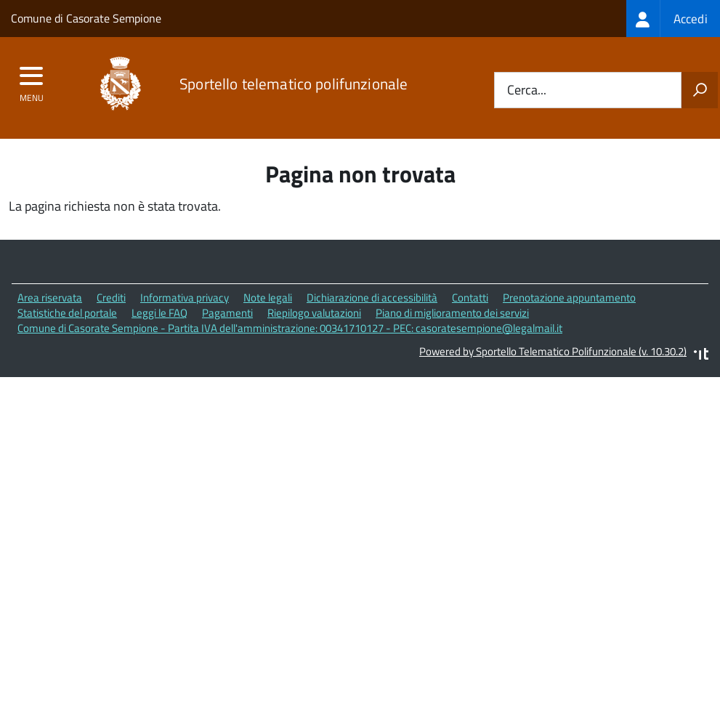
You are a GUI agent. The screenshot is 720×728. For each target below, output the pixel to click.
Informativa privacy (185, 298)
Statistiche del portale (67, 313)
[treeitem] (673, 19)
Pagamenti (227, 313)
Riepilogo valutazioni (314, 313)
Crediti (111, 298)
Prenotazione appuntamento (569, 298)
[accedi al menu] (32, 81)
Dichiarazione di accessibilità (372, 298)
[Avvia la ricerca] (700, 90)
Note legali (268, 298)
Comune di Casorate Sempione (86, 18)
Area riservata (50, 298)
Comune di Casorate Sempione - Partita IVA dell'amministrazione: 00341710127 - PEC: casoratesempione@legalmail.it (290, 328)
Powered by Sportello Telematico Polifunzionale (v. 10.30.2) (553, 351)
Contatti (470, 298)
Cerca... (527, 90)
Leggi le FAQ (159, 313)
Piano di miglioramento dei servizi (452, 313)
